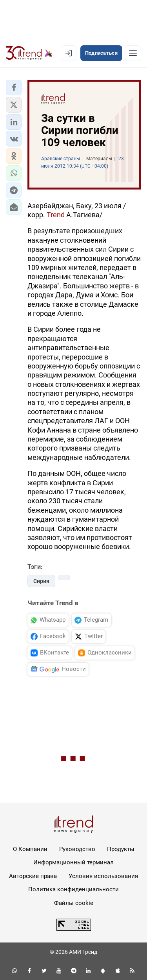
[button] (14, 88)
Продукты (121, 849)
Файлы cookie (74, 903)
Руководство (77, 849)
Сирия (41, 581)
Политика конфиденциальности (73, 889)
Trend (56, 215)
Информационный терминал (73, 862)
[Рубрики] (133, 53)
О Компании (30, 849)
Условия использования (103, 876)
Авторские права (33, 876)
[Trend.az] (29, 53)
